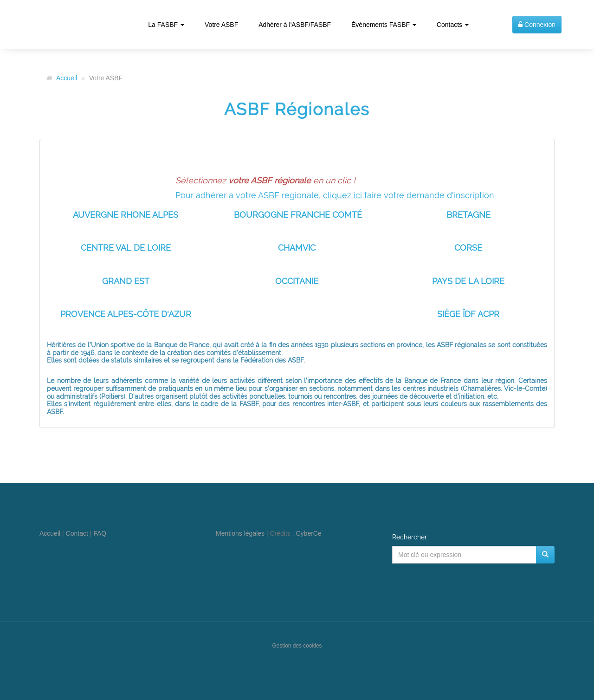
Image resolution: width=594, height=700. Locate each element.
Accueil (67, 78)
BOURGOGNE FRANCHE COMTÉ (298, 215)
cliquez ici (342, 195)
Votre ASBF (221, 25)
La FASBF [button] (166, 25)
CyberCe (309, 533)
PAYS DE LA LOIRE (468, 281)
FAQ (100, 533)
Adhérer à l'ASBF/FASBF (295, 25)
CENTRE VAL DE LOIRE (126, 248)
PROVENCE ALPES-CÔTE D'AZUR (126, 314)
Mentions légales (240, 533)
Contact (77, 533)
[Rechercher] (545, 555)
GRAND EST (126, 281)
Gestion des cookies (297, 646)
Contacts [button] (453, 25)
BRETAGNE (468, 215)
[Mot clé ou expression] (464, 555)
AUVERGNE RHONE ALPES (126, 215)
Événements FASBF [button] (384, 25)
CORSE (468, 248)
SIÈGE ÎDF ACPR (468, 314)
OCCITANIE (297, 281)
